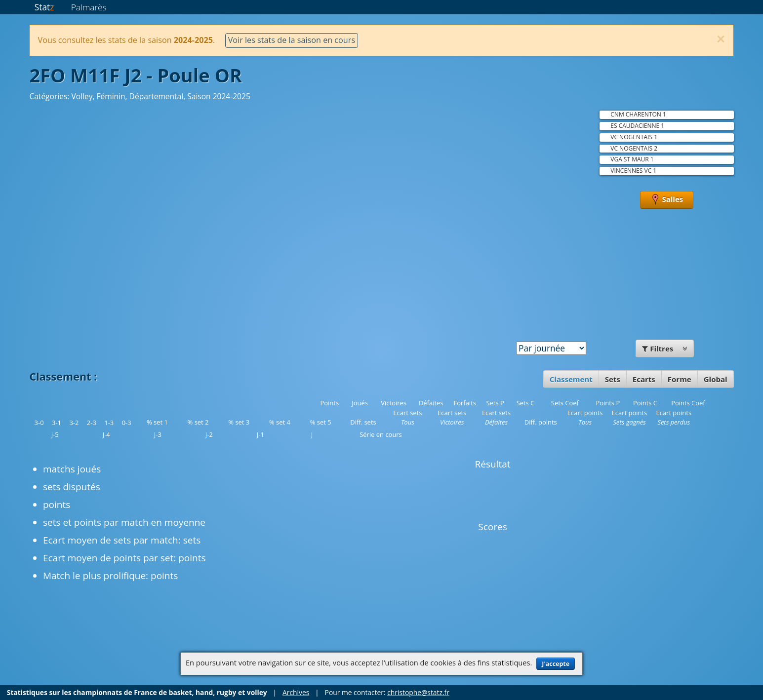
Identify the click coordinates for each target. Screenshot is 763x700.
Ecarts (644, 379)
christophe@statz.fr (418, 692)
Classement (571, 379)
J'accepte (556, 664)
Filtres (665, 349)
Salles (667, 200)
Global (716, 379)
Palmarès (89, 7)
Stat (44, 7)
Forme (680, 379)
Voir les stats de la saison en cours (292, 40)
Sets (613, 379)
